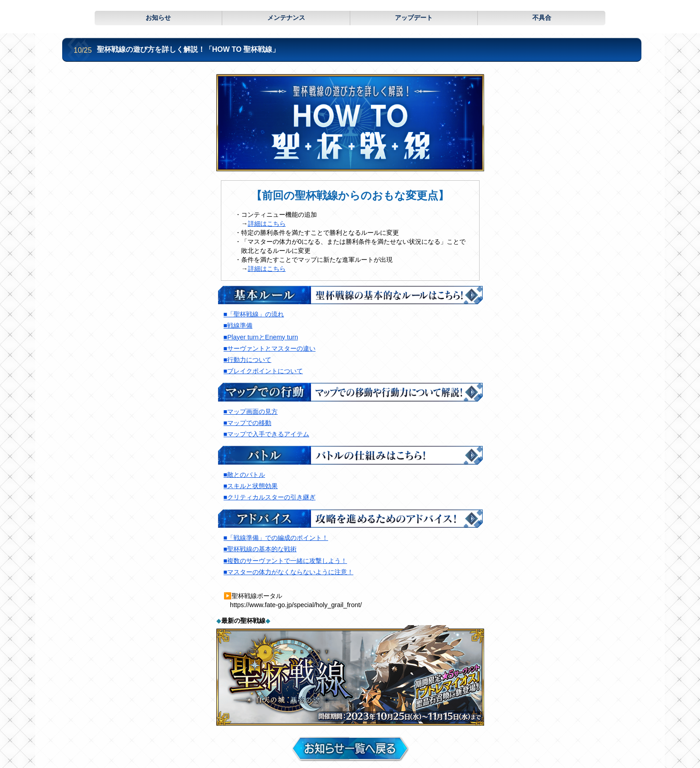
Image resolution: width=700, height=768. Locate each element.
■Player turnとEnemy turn (261, 337)
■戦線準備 (238, 325)
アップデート (414, 18)
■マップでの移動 (248, 423)
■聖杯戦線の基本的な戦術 (260, 549)
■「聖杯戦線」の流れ (254, 314)
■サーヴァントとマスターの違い (270, 348)
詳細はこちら (267, 224)
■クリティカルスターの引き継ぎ (270, 497)
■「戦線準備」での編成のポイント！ (276, 538)
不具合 (542, 18)
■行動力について (248, 360)
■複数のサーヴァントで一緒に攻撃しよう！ (286, 561)
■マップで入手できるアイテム (267, 434)
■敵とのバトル (245, 475)
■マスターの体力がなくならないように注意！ (289, 572)
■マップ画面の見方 (251, 411)
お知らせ (158, 18)
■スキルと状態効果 (251, 486)
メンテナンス (286, 18)
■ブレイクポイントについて (263, 371)
